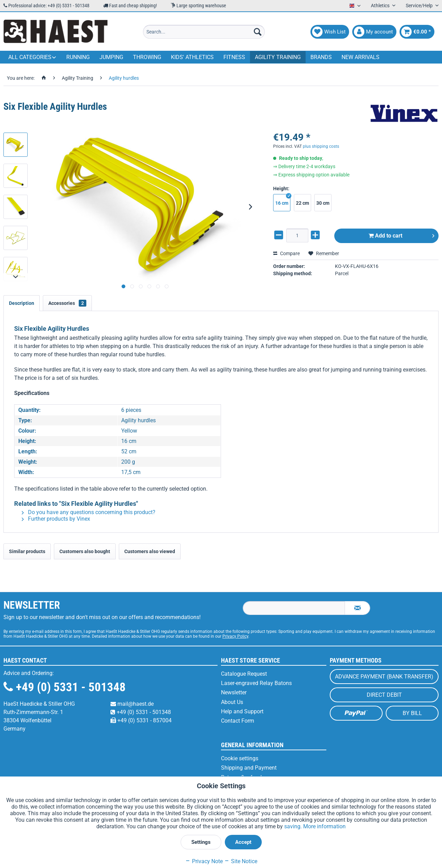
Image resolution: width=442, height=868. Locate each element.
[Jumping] (111, 57)
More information (324, 826)
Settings (201, 842)
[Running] (78, 57)
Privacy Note (204, 861)
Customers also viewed (150, 551)
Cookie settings (240, 758)
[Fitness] (234, 57)
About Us (232, 702)
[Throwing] (147, 57)
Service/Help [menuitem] (420, 6)
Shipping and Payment (249, 768)
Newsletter (234, 692)
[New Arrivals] (361, 57)
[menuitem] (204, 32)
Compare (286, 253)
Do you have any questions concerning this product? (89, 512)
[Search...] (204, 32)
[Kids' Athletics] (192, 57)
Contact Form (238, 721)
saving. (294, 826)
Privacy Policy (235, 636)
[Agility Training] (278, 57)
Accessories (67, 303)
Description (22, 303)
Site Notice (241, 861)
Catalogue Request (244, 674)
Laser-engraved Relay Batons (256, 683)
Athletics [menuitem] (381, 6)
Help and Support (242, 711)
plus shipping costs (321, 146)
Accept (243, 842)
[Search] (258, 32)
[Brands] (321, 57)
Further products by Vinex (56, 519)
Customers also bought (85, 551)
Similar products (27, 551)
